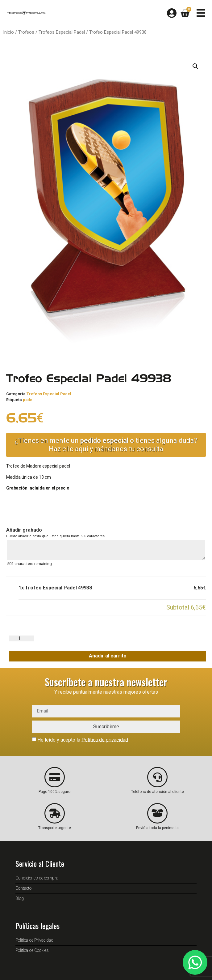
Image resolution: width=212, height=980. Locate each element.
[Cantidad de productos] (22, 638)
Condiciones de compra (37, 878)
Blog (20, 898)
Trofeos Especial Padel (62, 32)
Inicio (8, 32)
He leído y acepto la (83, 740)
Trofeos (26, 32)
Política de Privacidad (34, 940)
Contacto (23, 888)
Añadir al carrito (108, 656)
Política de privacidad (105, 740)
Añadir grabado (24, 530)
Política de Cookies (32, 950)
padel (28, 400)
